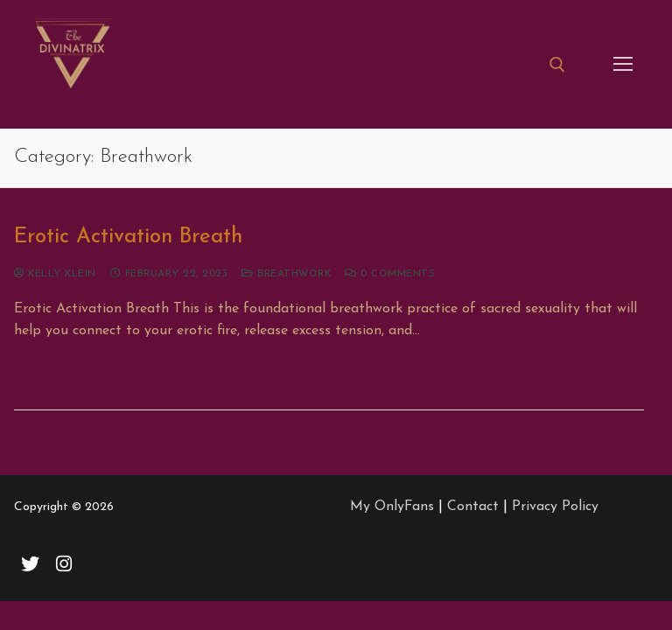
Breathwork (286, 274)
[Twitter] (31, 563)
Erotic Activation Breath (128, 237)
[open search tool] (557, 65)
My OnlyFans (392, 507)
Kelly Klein (55, 274)
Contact (473, 507)
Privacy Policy (555, 507)
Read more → (76, 369)
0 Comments (390, 274)
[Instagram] (64, 563)
